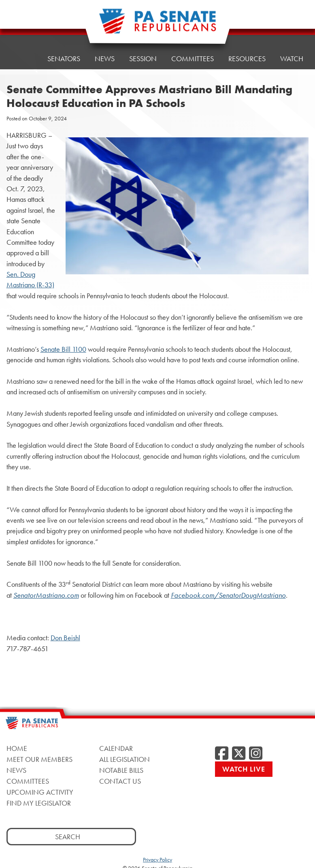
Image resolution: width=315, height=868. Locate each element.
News (16, 770)
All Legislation (125, 759)
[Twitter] (239, 754)
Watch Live (244, 769)
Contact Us (120, 781)
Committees (193, 59)
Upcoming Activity (40, 792)
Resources (247, 59)
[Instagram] (256, 754)
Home (22, 25)
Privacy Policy (157, 859)
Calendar (116, 748)
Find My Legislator (39, 803)
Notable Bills (121, 770)
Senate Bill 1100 (63, 349)
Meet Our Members (39, 759)
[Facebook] (222, 754)
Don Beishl (65, 638)
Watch (292, 59)
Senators (64, 23)
